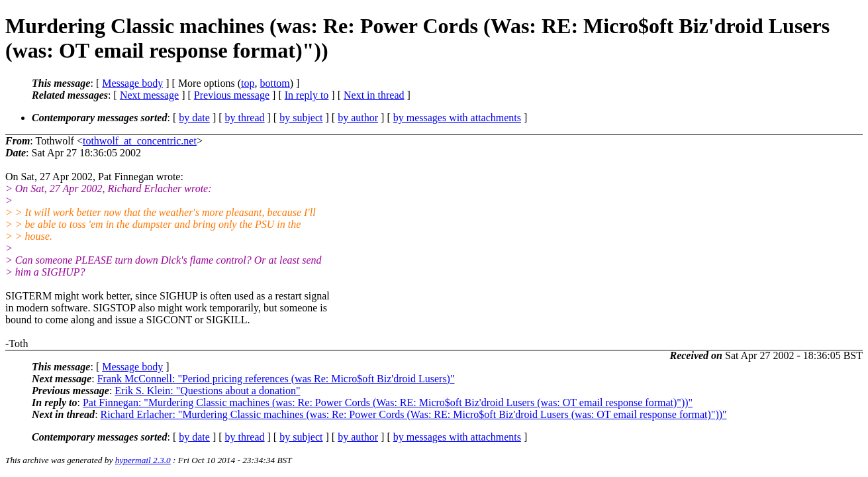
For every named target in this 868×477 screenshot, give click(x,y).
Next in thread (374, 95)
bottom (274, 83)
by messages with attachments (457, 118)
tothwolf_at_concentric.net (140, 141)
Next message (149, 95)
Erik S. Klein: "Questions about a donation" (207, 391)
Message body (132, 83)
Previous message (232, 95)
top (248, 83)
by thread (245, 118)
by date (194, 118)
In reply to (307, 95)
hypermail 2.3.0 (143, 460)
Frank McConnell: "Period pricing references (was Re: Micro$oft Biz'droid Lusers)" (276, 379)
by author (358, 118)
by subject (301, 118)
